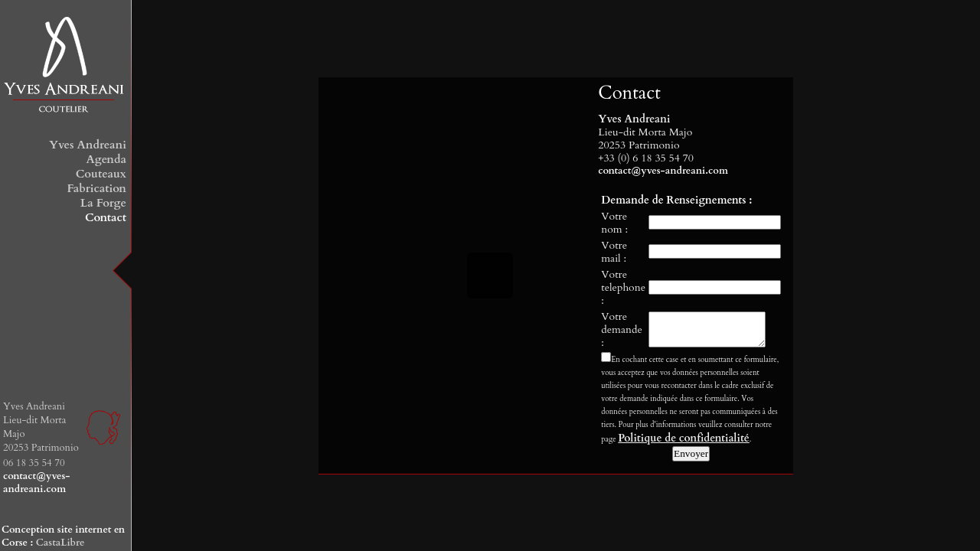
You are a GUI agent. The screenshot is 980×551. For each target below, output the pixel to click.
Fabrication (96, 188)
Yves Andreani (88, 145)
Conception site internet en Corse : (63, 536)
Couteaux (101, 174)
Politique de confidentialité (683, 440)
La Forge (103, 203)
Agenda (106, 159)
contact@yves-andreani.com (36, 483)
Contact (106, 217)
